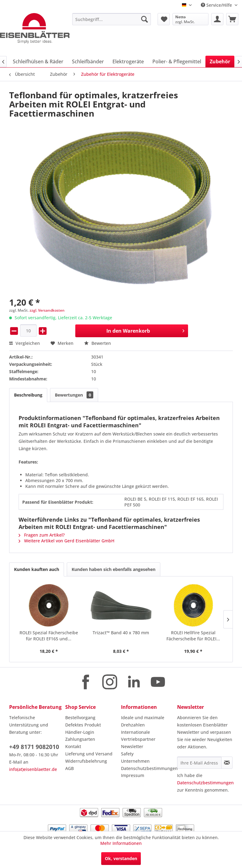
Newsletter (132, 746)
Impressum (133, 775)
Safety (127, 754)
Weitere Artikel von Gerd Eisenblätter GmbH (66, 541)
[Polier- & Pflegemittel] (177, 61)
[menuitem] (112, 19)
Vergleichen (25, 343)
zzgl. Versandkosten (47, 310)
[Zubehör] (220, 61)
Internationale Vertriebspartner (138, 736)
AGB (69, 768)
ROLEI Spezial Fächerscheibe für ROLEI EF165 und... (49, 636)
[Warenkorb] (232, 19)
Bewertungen (74, 395)
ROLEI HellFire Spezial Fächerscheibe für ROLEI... (193, 636)
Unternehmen (135, 761)
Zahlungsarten (80, 739)
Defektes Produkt (83, 725)
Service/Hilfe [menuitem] (217, 5)
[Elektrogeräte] (128, 61)
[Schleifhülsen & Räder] (38, 61)
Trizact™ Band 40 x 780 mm (121, 633)
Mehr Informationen (121, 843)
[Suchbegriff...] (112, 19)
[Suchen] (144, 19)
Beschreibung (28, 395)
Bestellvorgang (80, 717)
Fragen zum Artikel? (42, 535)
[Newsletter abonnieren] (227, 763)
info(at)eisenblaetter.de (33, 769)
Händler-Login (80, 732)
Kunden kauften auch (37, 569)
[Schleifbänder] (88, 61)
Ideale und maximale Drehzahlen (143, 721)
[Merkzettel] (164, 19)
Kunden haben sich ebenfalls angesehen (114, 569)
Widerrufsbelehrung (86, 761)
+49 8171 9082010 (34, 747)
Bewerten (98, 343)
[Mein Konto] (217, 19)
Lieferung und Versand (89, 754)
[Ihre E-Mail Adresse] (199, 763)
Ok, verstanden (121, 858)
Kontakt (73, 746)
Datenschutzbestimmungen (148, 768)
